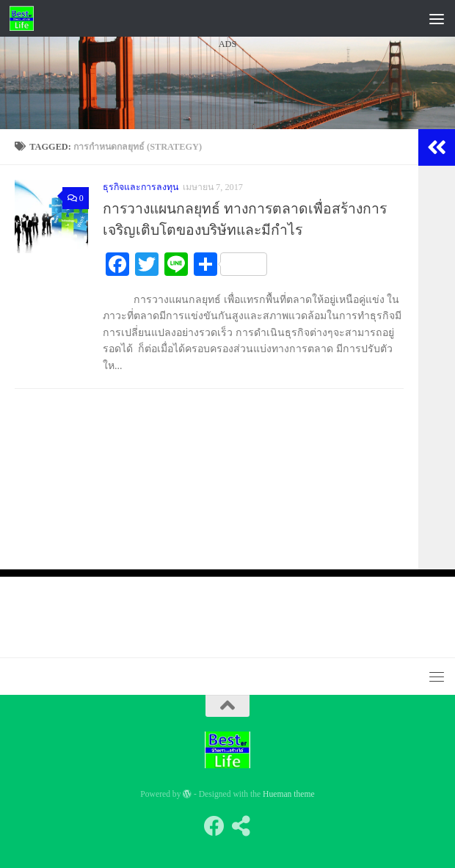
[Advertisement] (227, 190)
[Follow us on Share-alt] (241, 826)
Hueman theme (289, 794)
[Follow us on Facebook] (214, 826)
